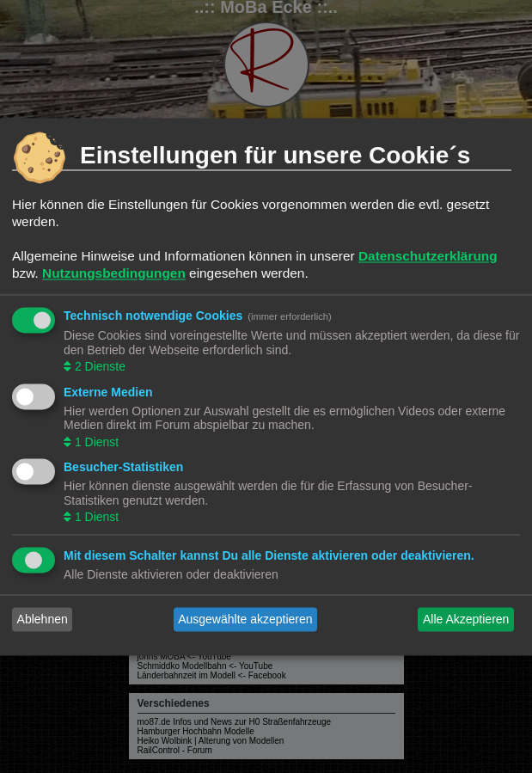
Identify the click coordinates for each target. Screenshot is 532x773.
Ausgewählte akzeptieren (245, 619)
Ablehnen (43, 619)
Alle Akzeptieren (466, 619)
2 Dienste (98, 367)
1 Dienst (95, 442)
